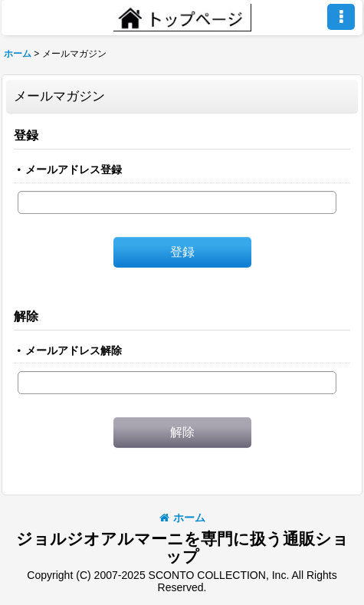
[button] (341, 17)
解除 (26, 316)
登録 (26, 135)
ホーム (182, 518)
